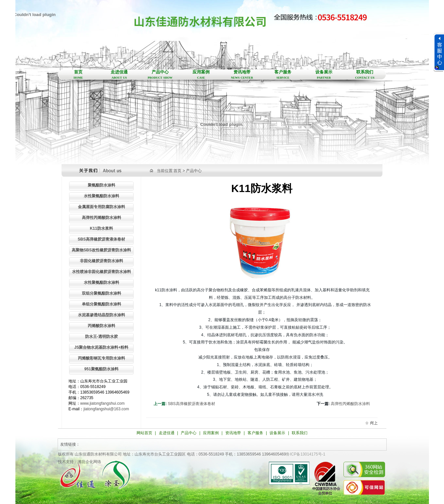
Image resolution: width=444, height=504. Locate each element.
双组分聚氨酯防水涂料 (102, 293)
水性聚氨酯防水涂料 (102, 196)
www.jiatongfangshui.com (102, 403)
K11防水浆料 (102, 228)
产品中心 (160, 75)
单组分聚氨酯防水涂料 (102, 304)
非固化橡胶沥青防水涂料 (102, 261)
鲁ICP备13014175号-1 (305, 454)
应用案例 (201, 75)
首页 (78, 75)
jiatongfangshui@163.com (106, 409)
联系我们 (365, 75)
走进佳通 (119, 75)
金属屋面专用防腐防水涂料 (102, 207)
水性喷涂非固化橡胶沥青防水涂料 (102, 272)
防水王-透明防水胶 (102, 337)
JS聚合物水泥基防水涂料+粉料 (102, 347)
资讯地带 (242, 75)
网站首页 (144, 433)
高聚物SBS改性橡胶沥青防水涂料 (101, 250)
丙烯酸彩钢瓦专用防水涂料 (102, 358)
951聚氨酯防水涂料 (102, 369)
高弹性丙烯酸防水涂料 (102, 218)
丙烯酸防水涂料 (102, 326)
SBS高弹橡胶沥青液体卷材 (101, 239)
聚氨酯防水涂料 (102, 185)
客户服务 (283, 75)
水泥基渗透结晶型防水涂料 (102, 315)
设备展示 (324, 75)
